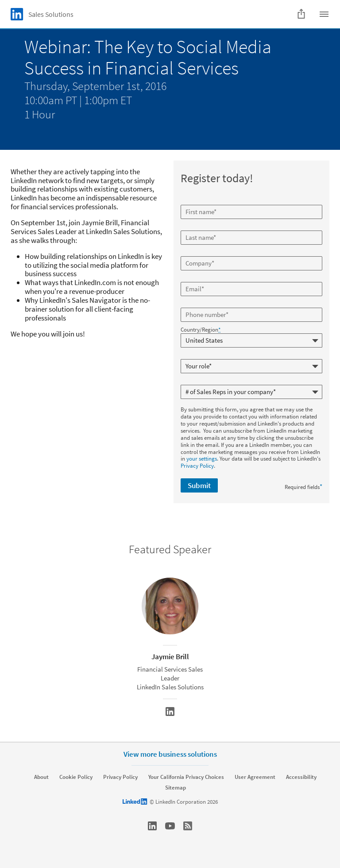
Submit (199, 485)
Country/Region (201, 330)
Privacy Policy (197, 466)
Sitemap (176, 788)
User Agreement (255, 777)
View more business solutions (170, 754)
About (41, 777)
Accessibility (301, 777)
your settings (202, 459)
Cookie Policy (76, 777)
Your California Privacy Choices (186, 777)
